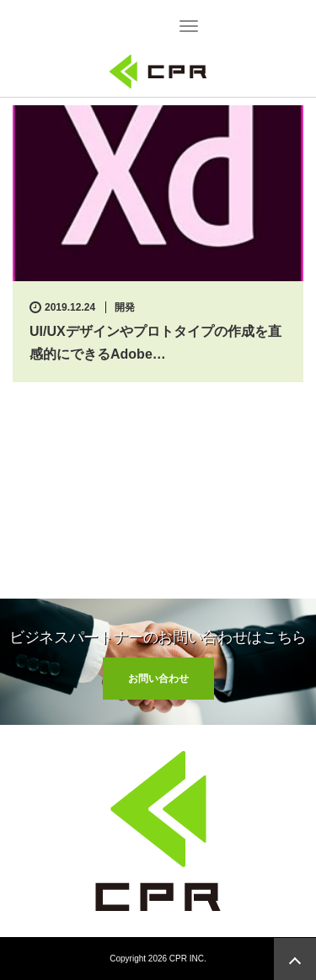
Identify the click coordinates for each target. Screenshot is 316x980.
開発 (125, 307)
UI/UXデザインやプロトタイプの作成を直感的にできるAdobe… (155, 343)
